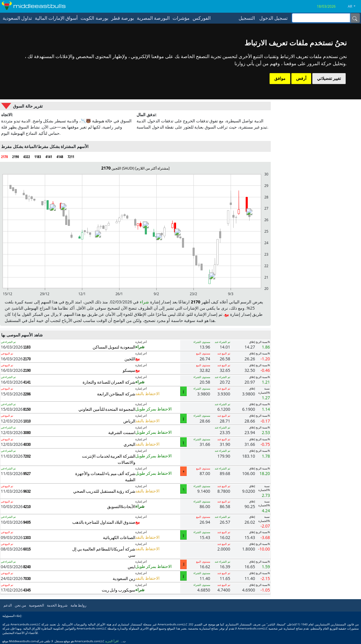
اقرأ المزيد (112, 641)
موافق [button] (280, 78)
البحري (129, 444)
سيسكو (129, 370)
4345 (27, 590)
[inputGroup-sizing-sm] (321, 18)
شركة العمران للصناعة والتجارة (109, 382)
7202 (27, 456)
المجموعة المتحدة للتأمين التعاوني (107, 409)
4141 (27, 382)
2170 (27, 359)
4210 (27, 507)
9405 (27, 522)
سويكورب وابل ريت (119, 590)
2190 (27, 370)
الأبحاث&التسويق (121, 506)
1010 (27, 421)
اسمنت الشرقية (122, 432)
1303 (27, 538)
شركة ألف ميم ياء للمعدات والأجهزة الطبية (105, 477)
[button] (354, 6)
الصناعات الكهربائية (119, 537)
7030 (27, 579)
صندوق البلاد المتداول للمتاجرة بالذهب (104, 522)
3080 (27, 433)
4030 (27, 444)
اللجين (130, 359)
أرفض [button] (301, 78)
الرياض (129, 421)
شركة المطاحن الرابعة (116, 394)
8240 (27, 567)
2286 (27, 394)
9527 (27, 474)
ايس (132, 567)
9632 (27, 491)
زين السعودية (124, 578)
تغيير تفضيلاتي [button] (329, 78)
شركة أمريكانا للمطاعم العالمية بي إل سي (104, 552)
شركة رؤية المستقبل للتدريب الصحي (104, 491)
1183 (27, 347)
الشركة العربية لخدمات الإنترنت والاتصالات (109, 459)
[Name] (355, 18)
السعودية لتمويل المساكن (114, 347)
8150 (27, 409)
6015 (27, 549)
